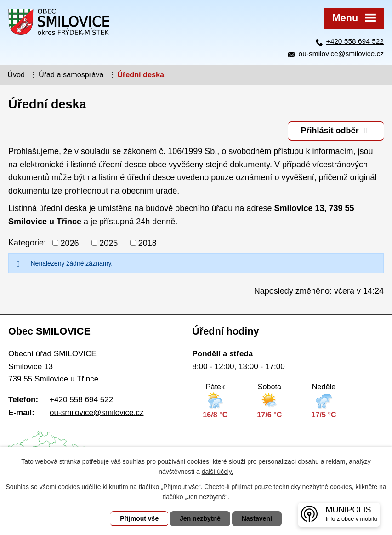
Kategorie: (27, 243)
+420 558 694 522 (355, 41)
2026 (70, 243)
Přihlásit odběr (336, 131)
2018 (148, 243)
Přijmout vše (139, 518)
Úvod (16, 74)
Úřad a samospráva (71, 74)
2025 (108, 243)
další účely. (218, 472)
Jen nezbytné (200, 518)
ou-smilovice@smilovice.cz (341, 54)
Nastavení (257, 518)
